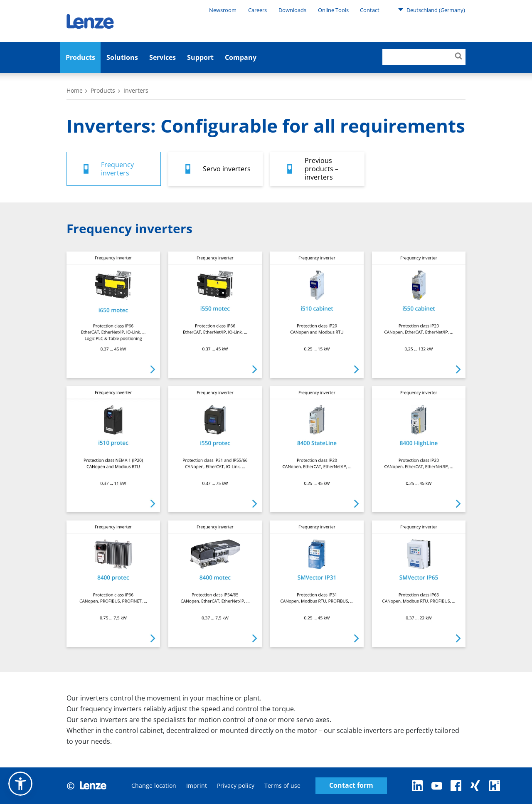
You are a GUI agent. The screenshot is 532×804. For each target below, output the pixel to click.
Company (241, 57)
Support (200, 57)
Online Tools (333, 10)
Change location (154, 786)
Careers (257, 10)
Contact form (351, 786)
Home (75, 90)
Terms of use (282, 786)
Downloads (292, 10)
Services (163, 57)
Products (80, 57)
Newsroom (223, 10)
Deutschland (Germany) (431, 10)
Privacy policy (236, 786)
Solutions (122, 57)
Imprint (197, 786)
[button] (20, 784)
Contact (370, 10)
